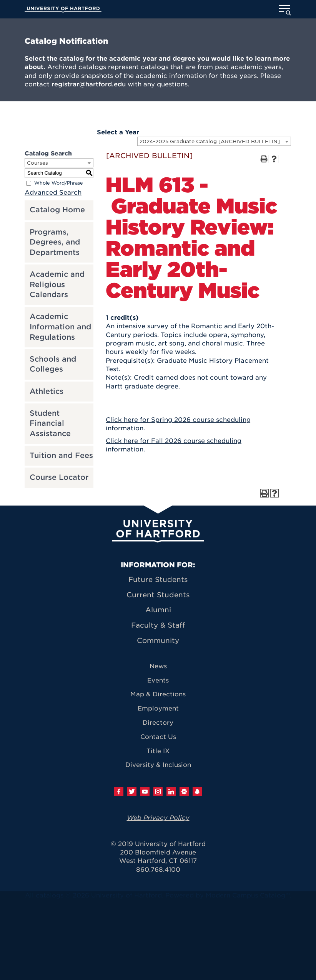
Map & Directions (158, 694)
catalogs (50, 895)
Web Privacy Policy (158, 818)
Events (158, 680)
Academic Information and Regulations (60, 327)
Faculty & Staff (158, 625)
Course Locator (59, 477)
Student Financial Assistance (50, 423)
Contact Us (158, 737)
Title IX (158, 751)
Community (158, 640)
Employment (158, 708)
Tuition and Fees (61, 455)
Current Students (158, 595)
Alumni (158, 610)
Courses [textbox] (37, 163)
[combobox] (214, 141)
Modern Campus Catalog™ (248, 895)
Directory (158, 723)
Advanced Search (53, 193)
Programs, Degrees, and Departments (55, 242)
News (158, 666)
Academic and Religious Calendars (57, 284)
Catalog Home (57, 210)
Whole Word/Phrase (59, 183)
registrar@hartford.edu (89, 84)
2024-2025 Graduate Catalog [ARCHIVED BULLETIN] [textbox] (210, 141)
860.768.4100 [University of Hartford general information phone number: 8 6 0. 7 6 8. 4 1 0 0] (158, 870)
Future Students (158, 579)
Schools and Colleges (53, 364)
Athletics (47, 391)
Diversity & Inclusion (158, 765)
